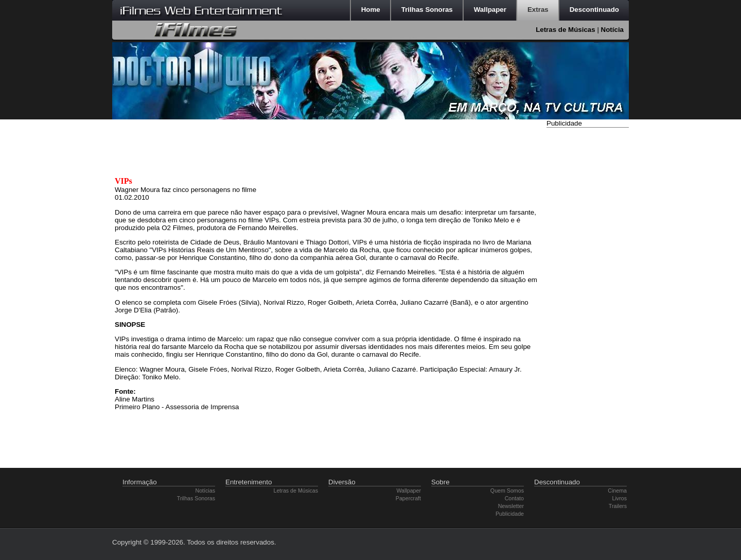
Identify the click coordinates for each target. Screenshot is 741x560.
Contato (514, 498)
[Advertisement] (588, 285)
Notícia (612, 30)
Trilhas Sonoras (196, 498)
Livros (620, 498)
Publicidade (510, 514)
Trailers (618, 506)
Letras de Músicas (566, 30)
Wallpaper (409, 491)
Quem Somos (507, 491)
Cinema (617, 491)
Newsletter (511, 506)
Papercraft (408, 498)
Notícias (206, 491)
